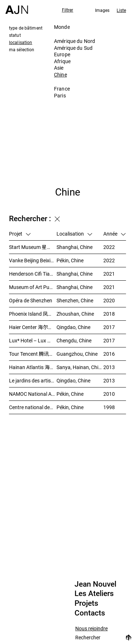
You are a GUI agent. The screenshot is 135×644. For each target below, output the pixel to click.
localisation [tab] (21, 42)
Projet (20, 234)
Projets (86, 603)
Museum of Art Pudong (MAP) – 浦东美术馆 (33, 287)
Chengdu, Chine (74, 340)
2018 (109, 314)
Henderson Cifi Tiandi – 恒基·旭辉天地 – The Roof (33, 274)
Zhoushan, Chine (75, 314)
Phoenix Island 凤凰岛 (33, 314)
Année (114, 234)
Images (102, 10)
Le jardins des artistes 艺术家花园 (33, 380)
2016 (109, 354)
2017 (109, 327)
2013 (109, 367)
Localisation (74, 234)
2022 (109, 247)
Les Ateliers (94, 593)
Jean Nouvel (95, 584)
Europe (62, 54)
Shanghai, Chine (75, 247)
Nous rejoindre (91, 629)
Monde (62, 27)
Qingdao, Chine (73, 327)
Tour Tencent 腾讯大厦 (33, 354)
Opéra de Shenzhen (31, 300)
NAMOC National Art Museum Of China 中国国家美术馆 (33, 394)
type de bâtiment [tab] (26, 28)
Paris (60, 95)
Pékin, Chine (70, 260)
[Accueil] (17, 7)
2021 (109, 274)
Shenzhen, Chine (75, 300)
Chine (60, 75)
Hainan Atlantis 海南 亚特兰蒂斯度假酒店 (33, 367)
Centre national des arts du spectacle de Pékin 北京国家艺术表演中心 (33, 407)
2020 (109, 300)
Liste (121, 10)
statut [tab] (15, 35)
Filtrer (68, 10)
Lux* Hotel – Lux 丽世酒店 (33, 340)
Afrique (62, 61)
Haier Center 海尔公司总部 (33, 327)
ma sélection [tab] (22, 49)
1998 (109, 407)
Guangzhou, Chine (77, 354)
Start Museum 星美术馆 (33, 247)
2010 (109, 394)
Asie (59, 68)
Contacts (90, 613)
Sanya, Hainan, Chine (80, 367)
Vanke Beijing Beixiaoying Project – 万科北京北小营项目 (33, 260)
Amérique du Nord (75, 41)
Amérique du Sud (73, 48)
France (62, 89)
